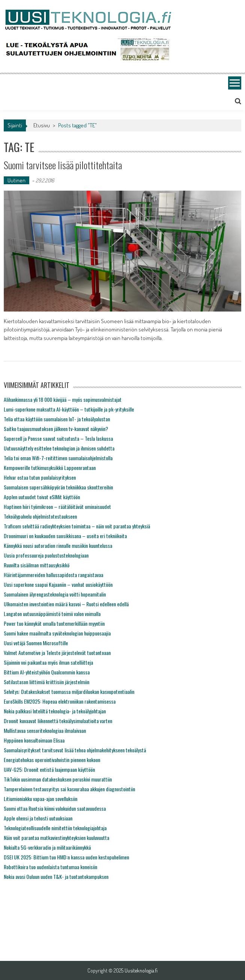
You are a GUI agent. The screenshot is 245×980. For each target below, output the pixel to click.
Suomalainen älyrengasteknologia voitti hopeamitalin (55, 594)
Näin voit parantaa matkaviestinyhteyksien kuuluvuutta (56, 838)
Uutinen (17, 180)
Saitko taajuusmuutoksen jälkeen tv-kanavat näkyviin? (56, 429)
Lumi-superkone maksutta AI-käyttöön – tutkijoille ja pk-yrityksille (69, 409)
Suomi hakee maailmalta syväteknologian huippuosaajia (57, 633)
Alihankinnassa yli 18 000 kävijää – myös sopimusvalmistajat (63, 399)
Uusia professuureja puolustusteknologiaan (46, 555)
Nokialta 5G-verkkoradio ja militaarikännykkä (47, 847)
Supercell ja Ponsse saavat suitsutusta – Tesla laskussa (58, 438)
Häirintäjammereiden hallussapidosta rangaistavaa (53, 575)
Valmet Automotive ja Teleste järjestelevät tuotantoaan (57, 653)
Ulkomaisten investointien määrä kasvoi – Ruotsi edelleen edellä (66, 604)
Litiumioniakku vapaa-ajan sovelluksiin (41, 799)
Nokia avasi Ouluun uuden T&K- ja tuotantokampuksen (56, 876)
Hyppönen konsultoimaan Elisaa (34, 740)
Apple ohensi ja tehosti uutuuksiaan (38, 818)
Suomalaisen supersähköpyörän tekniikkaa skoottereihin (58, 487)
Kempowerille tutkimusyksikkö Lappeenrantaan (50, 468)
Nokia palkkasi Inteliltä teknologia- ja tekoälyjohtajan (55, 711)
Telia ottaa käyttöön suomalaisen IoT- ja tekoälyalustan (57, 419)
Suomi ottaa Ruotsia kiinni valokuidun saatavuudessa (55, 808)
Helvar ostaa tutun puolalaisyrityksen (40, 477)
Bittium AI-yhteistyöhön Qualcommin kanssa (47, 672)
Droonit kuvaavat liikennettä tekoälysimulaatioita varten (58, 721)
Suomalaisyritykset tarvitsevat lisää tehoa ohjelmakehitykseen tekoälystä (75, 750)
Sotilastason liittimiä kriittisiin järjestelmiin (47, 682)
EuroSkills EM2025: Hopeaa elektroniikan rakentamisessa (60, 701)
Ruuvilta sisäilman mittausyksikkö (37, 565)
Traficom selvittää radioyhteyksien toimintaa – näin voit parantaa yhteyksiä (77, 526)
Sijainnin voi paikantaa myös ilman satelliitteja (48, 662)
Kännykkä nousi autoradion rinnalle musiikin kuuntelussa (58, 545)
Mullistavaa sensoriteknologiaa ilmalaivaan (45, 730)
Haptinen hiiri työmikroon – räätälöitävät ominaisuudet (57, 506)
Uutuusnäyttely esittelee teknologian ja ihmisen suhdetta (59, 448)
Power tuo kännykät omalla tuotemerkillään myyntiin (54, 623)
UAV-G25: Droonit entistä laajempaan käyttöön (49, 769)
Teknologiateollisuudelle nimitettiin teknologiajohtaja (55, 828)
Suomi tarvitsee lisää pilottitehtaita (63, 165)
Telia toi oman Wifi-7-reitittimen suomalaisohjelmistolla (58, 458)
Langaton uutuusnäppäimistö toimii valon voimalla (52, 614)
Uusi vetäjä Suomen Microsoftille (36, 643)
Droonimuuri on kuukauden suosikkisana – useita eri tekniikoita (65, 536)
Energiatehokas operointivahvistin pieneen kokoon (52, 760)
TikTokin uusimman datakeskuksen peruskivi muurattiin (58, 779)
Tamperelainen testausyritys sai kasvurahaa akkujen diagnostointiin (69, 789)
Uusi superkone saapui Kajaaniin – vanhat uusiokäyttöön (58, 584)
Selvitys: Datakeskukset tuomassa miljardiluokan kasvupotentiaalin (69, 691)
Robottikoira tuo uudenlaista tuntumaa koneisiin (50, 867)
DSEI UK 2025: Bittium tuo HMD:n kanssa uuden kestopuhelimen (66, 857)
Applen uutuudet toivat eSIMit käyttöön (42, 497)
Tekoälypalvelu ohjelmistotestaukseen (40, 516)
